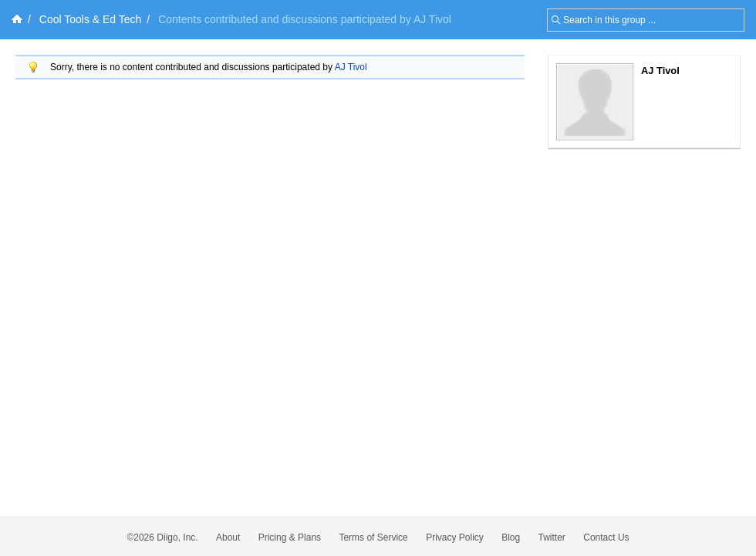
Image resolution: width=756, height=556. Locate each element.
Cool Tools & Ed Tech (91, 19)
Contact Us (606, 537)
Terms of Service (373, 537)
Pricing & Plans (290, 537)
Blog (511, 537)
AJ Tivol (351, 67)
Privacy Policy (455, 537)
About (228, 537)
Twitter (552, 537)
